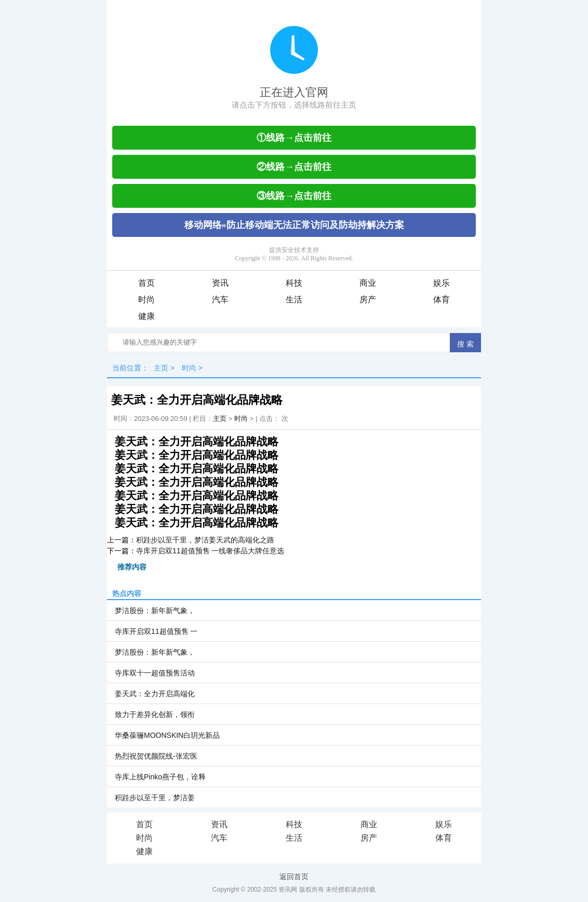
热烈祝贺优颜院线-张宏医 (156, 756)
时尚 (146, 300)
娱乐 (442, 283)
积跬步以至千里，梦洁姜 (155, 798)
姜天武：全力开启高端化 (155, 694)
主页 (161, 368)
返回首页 (294, 877)
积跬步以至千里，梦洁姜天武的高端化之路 (205, 540)
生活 (294, 300)
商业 (368, 283)
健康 (146, 316)
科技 (294, 283)
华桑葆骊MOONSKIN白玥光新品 (167, 735)
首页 (146, 283)
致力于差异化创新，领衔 (155, 714)
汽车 (220, 300)
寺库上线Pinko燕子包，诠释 (160, 777)
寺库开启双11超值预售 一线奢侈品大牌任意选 (210, 551)
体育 (442, 300)
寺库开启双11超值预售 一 (156, 631)
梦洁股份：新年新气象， (155, 611)
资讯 (220, 283)
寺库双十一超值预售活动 (155, 673)
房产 (368, 300)
